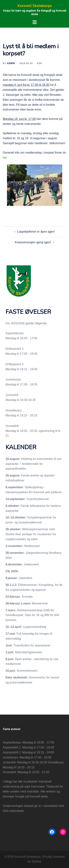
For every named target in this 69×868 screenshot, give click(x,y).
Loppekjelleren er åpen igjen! (36, 232)
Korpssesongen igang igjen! (33, 242)
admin (11, 63)
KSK (40, 63)
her (5, 158)
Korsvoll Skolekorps (35, 6)
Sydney (36, 861)
